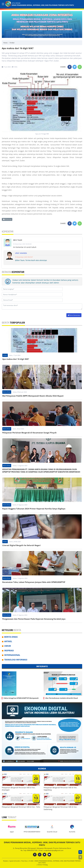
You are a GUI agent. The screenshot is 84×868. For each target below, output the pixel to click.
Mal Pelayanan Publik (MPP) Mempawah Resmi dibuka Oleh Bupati (33, 396)
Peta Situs (25, 861)
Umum (8, 646)
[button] (80, 857)
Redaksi (6, 861)
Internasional (12, 655)
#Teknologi (7, 219)
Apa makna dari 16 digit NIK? (16, 359)
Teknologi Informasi (16, 660)
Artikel (12, 43)
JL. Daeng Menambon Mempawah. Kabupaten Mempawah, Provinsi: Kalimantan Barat (42, 848)
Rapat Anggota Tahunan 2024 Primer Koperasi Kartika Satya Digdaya (34, 509)
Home (5, 43)
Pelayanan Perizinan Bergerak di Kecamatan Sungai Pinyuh (29, 433)
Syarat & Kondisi (15, 861)
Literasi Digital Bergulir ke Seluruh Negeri (21, 545)
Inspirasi (9, 651)
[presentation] (47, 315)
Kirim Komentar (74, 315)
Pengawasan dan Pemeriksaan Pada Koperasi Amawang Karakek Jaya (34, 619)
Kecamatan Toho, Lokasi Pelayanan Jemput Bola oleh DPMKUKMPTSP (34, 582)
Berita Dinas (7, 392)
